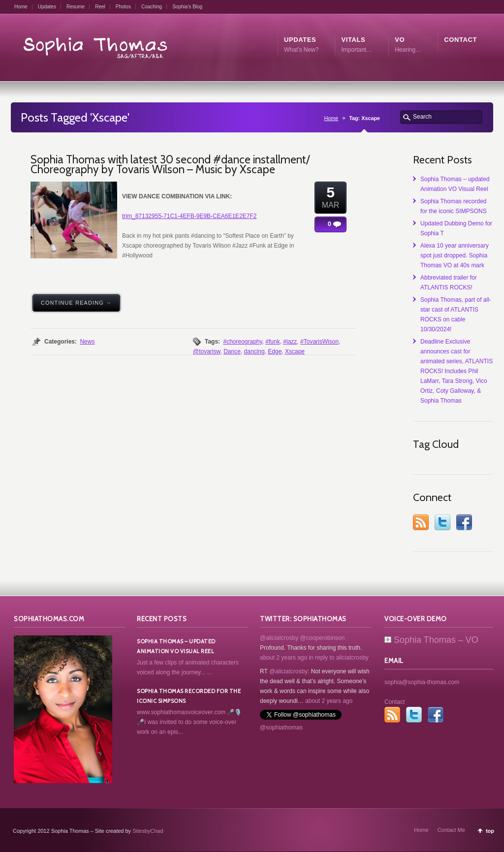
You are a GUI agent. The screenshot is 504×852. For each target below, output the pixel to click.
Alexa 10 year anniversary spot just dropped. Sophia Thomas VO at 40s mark (455, 255)
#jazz (290, 342)
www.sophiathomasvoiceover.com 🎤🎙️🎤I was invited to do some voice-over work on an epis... (189, 722)
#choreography (242, 342)
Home (21, 7)
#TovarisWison (319, 342)
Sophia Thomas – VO (431, 640)
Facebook (464, 522)
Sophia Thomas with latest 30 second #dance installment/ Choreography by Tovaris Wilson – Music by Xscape (170, 164)
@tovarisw (207, 351)
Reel (100, 7)
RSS (421, 522)
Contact (394, 702)
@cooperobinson (323, 638)
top (490, 831)
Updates (47, 7)
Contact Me (451, 830)
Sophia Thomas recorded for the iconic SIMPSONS (189, 696)
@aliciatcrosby (279, 638)
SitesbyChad (148, 831)
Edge (275, 351)
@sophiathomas (281, 727)
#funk (272, 342)
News (87, 342)
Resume (76, 7)
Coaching (152, 7)
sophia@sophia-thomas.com (422, 682)
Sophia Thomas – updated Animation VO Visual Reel (176, 646)
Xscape (295, 351)
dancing (254, 351)
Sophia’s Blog (187, 7)
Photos (123, 7)
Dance (232, 351)
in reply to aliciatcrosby (338, 658)
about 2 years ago (283, 658)
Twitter (442, 522)
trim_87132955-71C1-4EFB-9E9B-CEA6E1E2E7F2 (189, 216)
